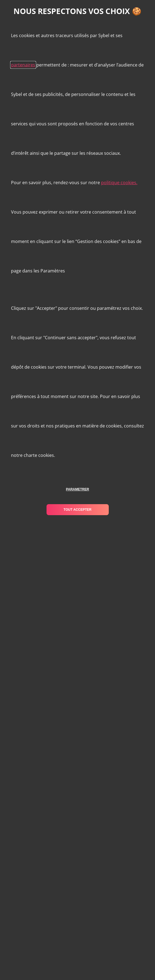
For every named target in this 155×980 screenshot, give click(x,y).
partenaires (23, 65)
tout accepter (77, 510)
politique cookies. (119, 183)
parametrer (78, 489)
